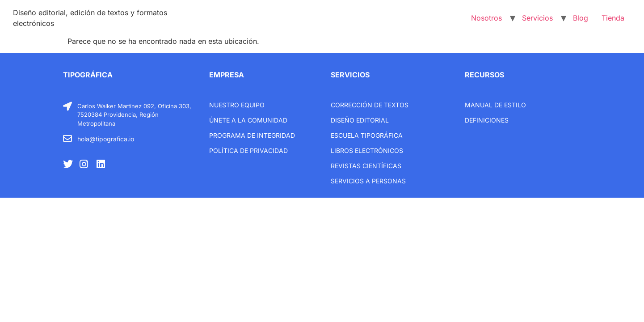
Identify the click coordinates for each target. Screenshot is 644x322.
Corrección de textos (370, 105)
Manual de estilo (495, 105)
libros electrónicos (367, 150)
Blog (581, 18)
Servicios (537, 18)
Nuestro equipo (237, 105)
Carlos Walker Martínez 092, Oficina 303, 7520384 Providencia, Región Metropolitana (134, 115)
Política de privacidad (248, 150)
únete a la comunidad (248, 120)
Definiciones (487, 120)
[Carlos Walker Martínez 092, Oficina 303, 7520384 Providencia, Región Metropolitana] (67, 106)
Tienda (613, 18)
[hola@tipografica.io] (67, 139)
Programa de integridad (252, 135)
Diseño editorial (360, 120)
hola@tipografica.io (106, 139)
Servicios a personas (368, 181)
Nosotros (486, 18)
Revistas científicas (366, 166)
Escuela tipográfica (367, 135)
